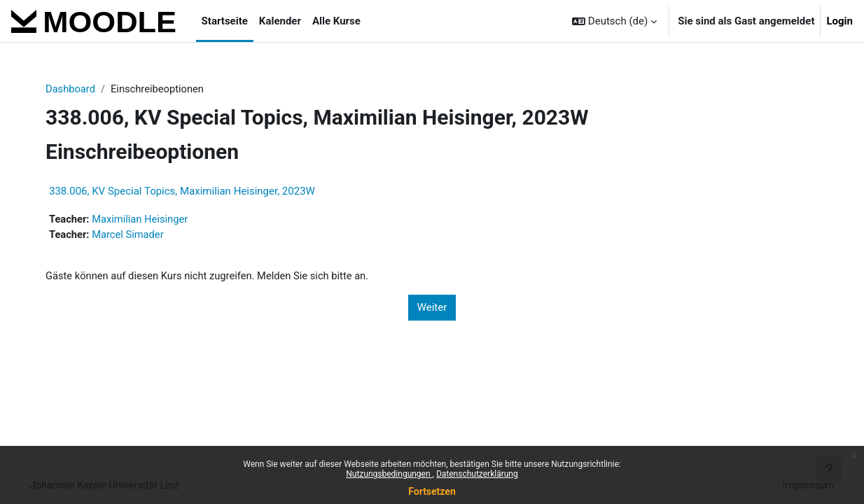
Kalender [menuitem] (280, 21)
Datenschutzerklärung (477, 474)
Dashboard (75, 89)
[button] (614, 21)
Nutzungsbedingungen (389, 474)
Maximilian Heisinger (146, 220)
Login (839, 21)
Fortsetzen (432, 491)
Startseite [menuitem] (225, 21)
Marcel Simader (134, 235)
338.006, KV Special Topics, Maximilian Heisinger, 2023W (186, 192)
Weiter (432, 309)
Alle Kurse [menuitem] (336, 21)
